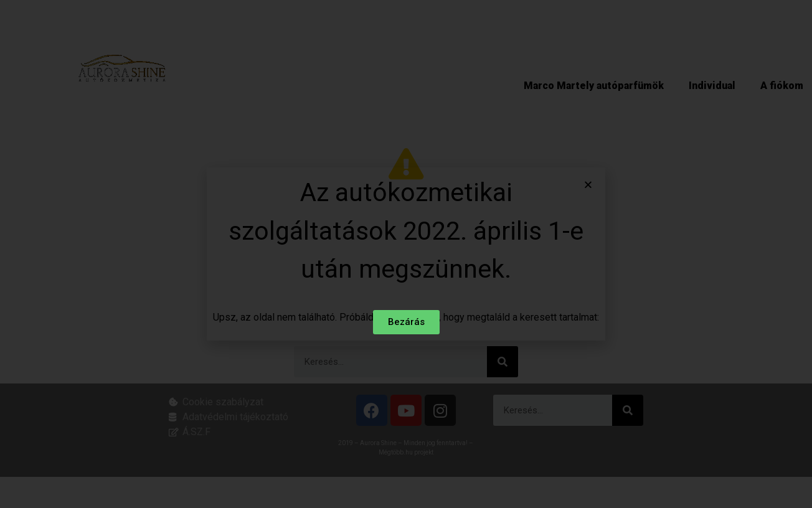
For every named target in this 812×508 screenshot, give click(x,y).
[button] (588, 185)
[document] (406, 254)
